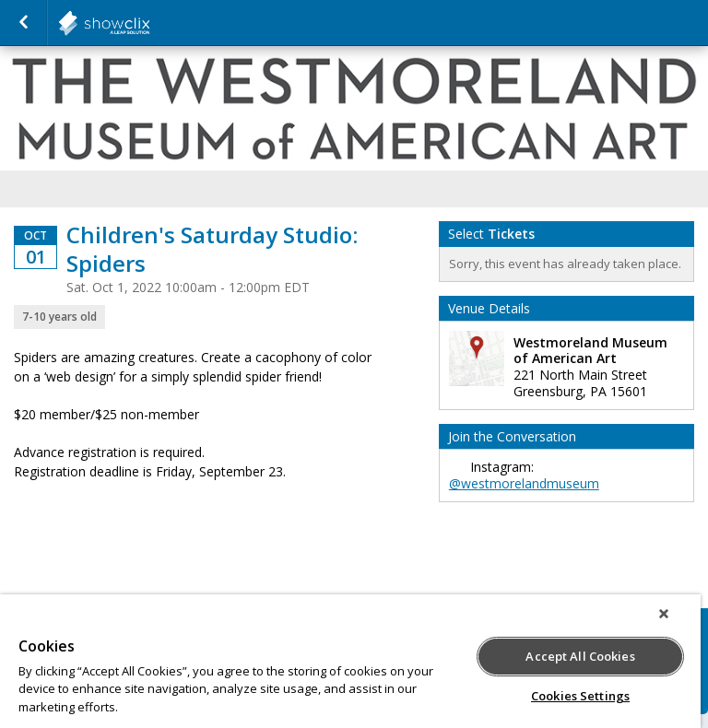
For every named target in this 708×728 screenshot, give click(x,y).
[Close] (664, 614)
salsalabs (149, 23)
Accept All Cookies (580, 656)
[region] (350, 661)
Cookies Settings (580, 696)
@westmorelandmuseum (524, 483)
